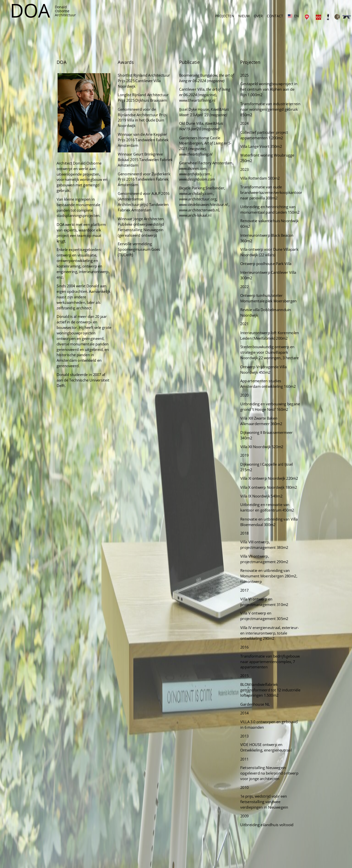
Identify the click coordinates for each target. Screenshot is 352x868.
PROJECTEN (225, 16)
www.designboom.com (195, 203)
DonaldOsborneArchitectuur (65, 11)
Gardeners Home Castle (198, 165)
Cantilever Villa (190, 121)
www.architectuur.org (196, 221)
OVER (258, 16)
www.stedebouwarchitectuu (199, 226)
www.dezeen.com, (192, 193)
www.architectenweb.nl (197, 231)
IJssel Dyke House (193, 139)
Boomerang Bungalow (196, 108)
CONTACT (275, 16)
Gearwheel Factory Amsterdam (203, 188)
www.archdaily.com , (194, 198)
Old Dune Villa (190, 152)
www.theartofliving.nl (195, 131)
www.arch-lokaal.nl (194, 236)
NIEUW (244, 16)
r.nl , (221, 226)
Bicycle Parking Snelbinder (199, 211)
